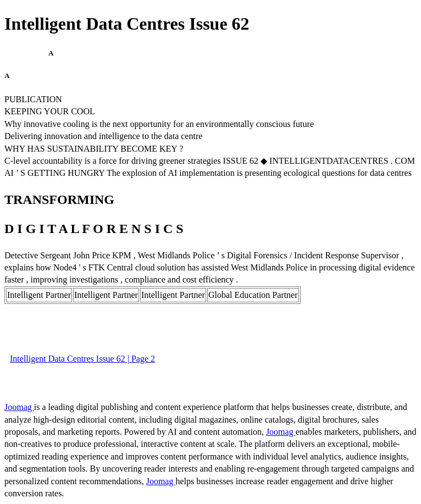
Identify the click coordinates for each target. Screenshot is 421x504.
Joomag (19, 407)
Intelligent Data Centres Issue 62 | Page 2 (82, 359)
